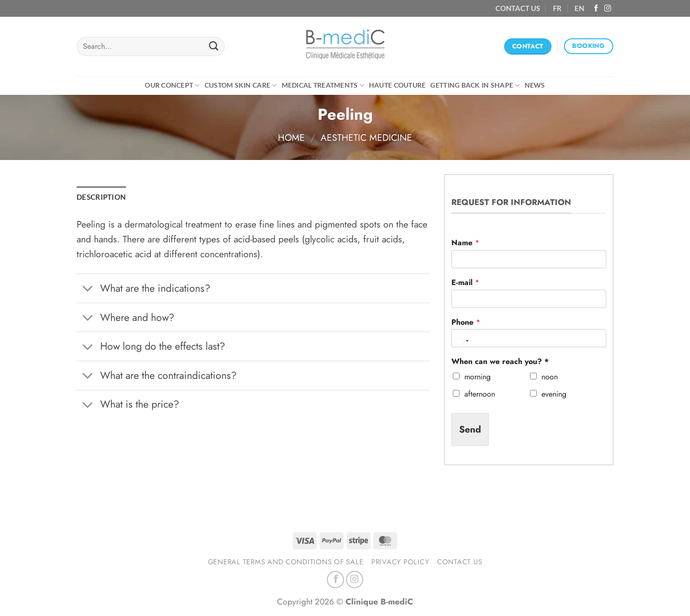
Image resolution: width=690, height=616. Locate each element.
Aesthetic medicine (366, 137)
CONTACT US (518, 8)
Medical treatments (323, 86)
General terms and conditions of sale (286, 562)
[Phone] (529, 338)
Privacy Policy (400, 562)
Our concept (172, 86)
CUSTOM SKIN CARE (241, 86)
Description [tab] (101, 197)
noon (550, 377)
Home (291, 137)
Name (465, 243)
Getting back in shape (475, 86)
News (535, 85)
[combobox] (461, 341)
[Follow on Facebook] (596, 9)
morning (477, 377)
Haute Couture (397, 85)
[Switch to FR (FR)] (557, 8)
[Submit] (213, 46)
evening (554, 394)
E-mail (465, 283)
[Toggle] (88, 289)
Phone (466, 323)
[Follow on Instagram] (608, 9)
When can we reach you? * (500, 362)
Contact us (460, 562)
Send (470, 429)
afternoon (480, 394)
